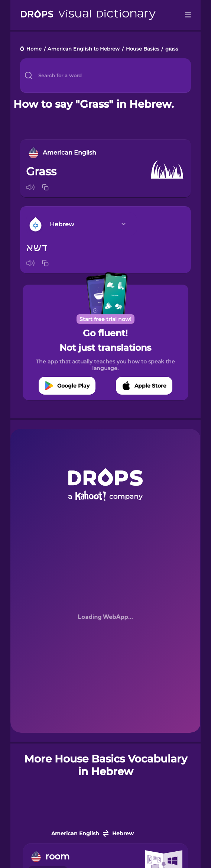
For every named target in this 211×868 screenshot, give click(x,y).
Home (34, 49)
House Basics (143, 49)
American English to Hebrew (84, 49)
